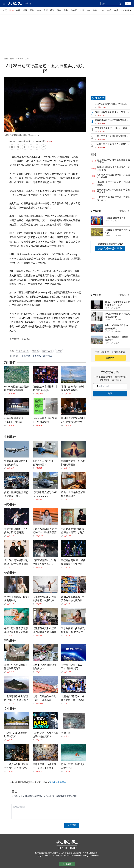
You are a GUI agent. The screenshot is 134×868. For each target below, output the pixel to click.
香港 (52, 10)
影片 (66, 10)
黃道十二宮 (47, 351)
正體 (26, 3)
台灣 (46, 10)
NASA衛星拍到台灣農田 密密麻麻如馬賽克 (111, 104)
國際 (32, 10)
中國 (18, 10)
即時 (12, 10)
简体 (31, 4)
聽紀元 (74, 10)
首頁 (5, 10)
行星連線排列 (23, 351)
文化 (102, 10)
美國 (25, 10)
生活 (109, 10)
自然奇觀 (26, 356)
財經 (82, 10)
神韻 (116, 10)
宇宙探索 (37, 356)
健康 (59, 10)
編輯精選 (48, 356)
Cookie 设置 (67, 864)
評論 (39, 10)
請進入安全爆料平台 (110, 249)
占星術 (59, 351)
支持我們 (110, 358)
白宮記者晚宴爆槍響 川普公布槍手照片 (112, 112)
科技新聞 (19, 59)
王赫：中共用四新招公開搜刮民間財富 (112, 136)
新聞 (12, 59)
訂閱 (110, 394)
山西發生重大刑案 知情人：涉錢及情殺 (112, 144)
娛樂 (95, 10)
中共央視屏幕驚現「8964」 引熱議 (111, 128)
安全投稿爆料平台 (58, 782)
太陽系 (35, 351)
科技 (88, 10)
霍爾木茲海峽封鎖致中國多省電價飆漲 (112, 120)
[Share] (6, 394)
